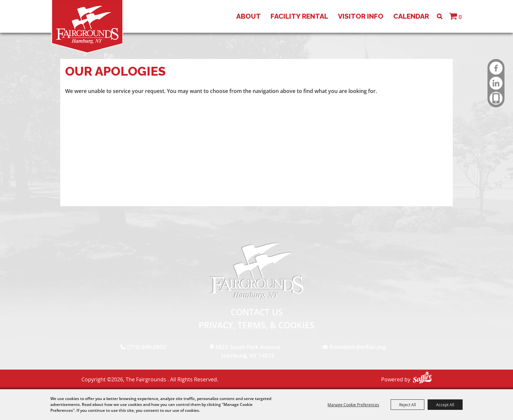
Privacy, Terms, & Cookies (256, 325)
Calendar (411, 16)
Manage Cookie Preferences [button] (353, 405)
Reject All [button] (407, 405)
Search (440, 16)
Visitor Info (361, 16)
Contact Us (257, 312)
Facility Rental (299, 16)
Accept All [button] (445, 405)
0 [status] (460, 17)
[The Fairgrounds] (87, 27)
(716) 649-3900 (147, 347)
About (248, 16)
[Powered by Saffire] (422, 377)
